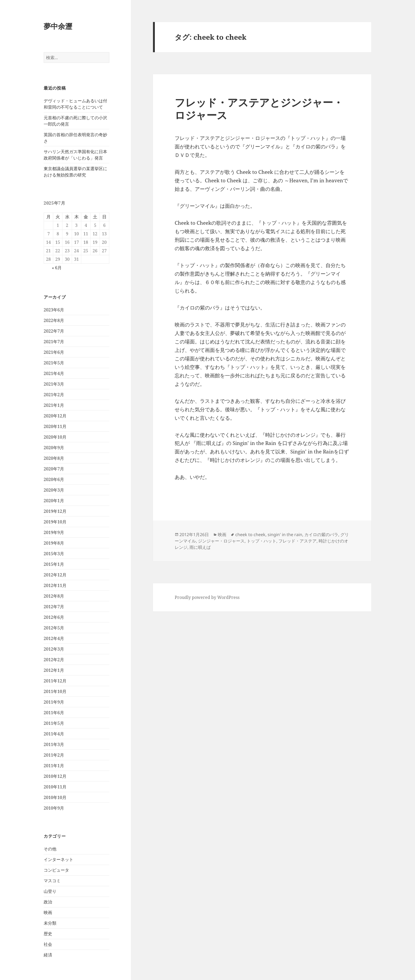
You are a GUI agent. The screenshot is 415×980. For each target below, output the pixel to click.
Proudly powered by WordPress (207, 597)
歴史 (48, 934)
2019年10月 (55, 522)
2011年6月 (54, 713)
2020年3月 (54, 490)
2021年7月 (54, 342)
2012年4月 (54, 638)
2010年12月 (55, 776)
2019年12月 (55, 511)
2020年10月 (55, 437)
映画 (48, 912)
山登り (50, 891)
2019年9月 (54, 532)
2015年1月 (54, 564)
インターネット (58, 859)
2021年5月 (54, 363)
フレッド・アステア (297, 541)
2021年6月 (54, 352)
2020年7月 (54, 469)
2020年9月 (54, 448)
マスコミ (52, 881)
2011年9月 (54, 702)
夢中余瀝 (58, 26)
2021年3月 (54, 384)
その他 (50, 849)
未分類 (50, 923)
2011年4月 (54, 734)
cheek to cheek (250, 535)
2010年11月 (55, 787)
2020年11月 (55, 426)
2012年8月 (54, 596)
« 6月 (57, 268)
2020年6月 (54, 479)
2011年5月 (54, 723)
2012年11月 (55, 585)
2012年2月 (54, 660)
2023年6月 (54, 310)
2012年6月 (54, 617)
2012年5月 (54, 628)
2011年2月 (54, 755)
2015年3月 (54, 554)
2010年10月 (55, 797)
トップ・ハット (261, 541)
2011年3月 (54, 744)
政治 (48, 902)
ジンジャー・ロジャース (221, 541)
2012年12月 (55, 575)
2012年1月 (54, 670)
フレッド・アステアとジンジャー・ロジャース (259, 109)
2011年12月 (55, 681)
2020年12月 (55, 416)
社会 (48, 944)
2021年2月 (54, 395)
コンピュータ (56, 870)
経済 (48, 955)
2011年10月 (55, 691)
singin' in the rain (285, 535)
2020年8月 (54, 458)
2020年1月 (54, 501)
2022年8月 (54, 320)
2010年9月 (54, 808)
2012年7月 (54, 607)
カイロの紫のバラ (321, 535)
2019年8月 (54, 543)
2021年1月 (54, 405)
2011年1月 (54, 766)
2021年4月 (54, 373)
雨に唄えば (200, 547)
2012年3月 (54, 649)
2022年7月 (54, 331)
